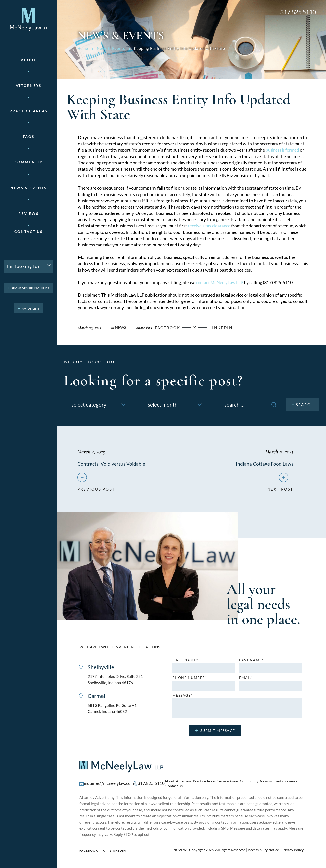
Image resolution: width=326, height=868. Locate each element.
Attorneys (29, 86)
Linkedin (227, 328)
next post (280, 489)
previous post (96, 489)
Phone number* (190, 679)
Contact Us (28, 232)
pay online (30, 309)
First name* (185, 661)
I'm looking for (23, 266)
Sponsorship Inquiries (30, 288)
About (29, 60)
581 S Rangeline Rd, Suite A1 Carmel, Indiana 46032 (114, 711)
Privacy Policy (293, 848)
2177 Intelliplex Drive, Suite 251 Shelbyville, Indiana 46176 (117, 681)
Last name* (251, 661)
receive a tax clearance (210, 226)
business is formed (284, 150)
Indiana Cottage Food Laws (264, 464)
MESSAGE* (183, 697)
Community (29, 162)
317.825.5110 (298, 12)
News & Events (29, 188)
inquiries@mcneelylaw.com (107, 783)
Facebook (89, 849)
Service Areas (221, 783)
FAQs (29, 137)
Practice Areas (199, 783)
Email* (246, 679)
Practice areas (29, 111)
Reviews (28, 214)
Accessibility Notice (263, 848)
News (121, 327)
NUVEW (180, 848)
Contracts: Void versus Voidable (112, 464)
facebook (170, 328)
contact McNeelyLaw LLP (221, 282)
